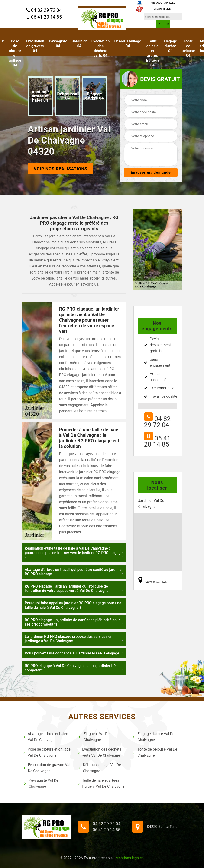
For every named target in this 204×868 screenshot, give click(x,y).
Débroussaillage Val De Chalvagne (99, 768)
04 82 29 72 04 (44, 10)
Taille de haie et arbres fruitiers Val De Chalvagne (101, 783)
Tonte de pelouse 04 (188, 48)
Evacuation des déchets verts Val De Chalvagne (100, 752)
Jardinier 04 (79, 44)
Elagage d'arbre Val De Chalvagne (153, 737)
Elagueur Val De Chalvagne (94, 737)
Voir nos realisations (61, 169)
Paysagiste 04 (58, 44)
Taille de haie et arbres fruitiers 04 (152, 53)
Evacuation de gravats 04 (35, 46)
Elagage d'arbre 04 (170, 46)
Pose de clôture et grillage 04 (15, 53)
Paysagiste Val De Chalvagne (41, 783)
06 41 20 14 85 (44, 17)
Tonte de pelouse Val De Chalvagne (155, 752)
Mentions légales (130, 858)
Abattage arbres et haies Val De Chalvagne (46, 737)
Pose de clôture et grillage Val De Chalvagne (47, 752)
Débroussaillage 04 (128, 44)
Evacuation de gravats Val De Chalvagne (47, 768)
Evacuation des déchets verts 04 (101, 48)
